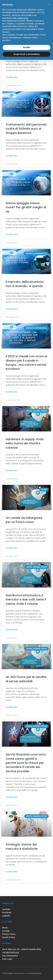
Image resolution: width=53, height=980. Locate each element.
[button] (49, 5)
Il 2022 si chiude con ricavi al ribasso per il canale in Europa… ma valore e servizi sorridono (26, 363)
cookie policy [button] (23, 18)
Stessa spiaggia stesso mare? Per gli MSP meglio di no (26, 207)
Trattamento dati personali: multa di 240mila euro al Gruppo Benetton (26, 129)
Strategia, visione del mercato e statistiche (22, 846)
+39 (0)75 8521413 (11, 953)
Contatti (6, 931)
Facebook (7, 912)
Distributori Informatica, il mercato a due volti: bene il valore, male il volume (26, 599)
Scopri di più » (12, 77)
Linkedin (6, 916)
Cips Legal (7, 959)
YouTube (6, 909)
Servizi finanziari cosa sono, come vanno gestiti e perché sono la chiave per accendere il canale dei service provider (26, 763)
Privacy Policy (9, 934)
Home (5, 928)
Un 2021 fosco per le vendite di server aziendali (26, 679)
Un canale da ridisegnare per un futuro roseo (24, 520)
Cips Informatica (10, 956)
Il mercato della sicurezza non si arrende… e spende (25, 284)
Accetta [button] (26, 47)
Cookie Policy (9, 937)
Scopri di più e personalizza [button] (26, 54)
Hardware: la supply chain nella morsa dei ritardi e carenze (25, 443)
